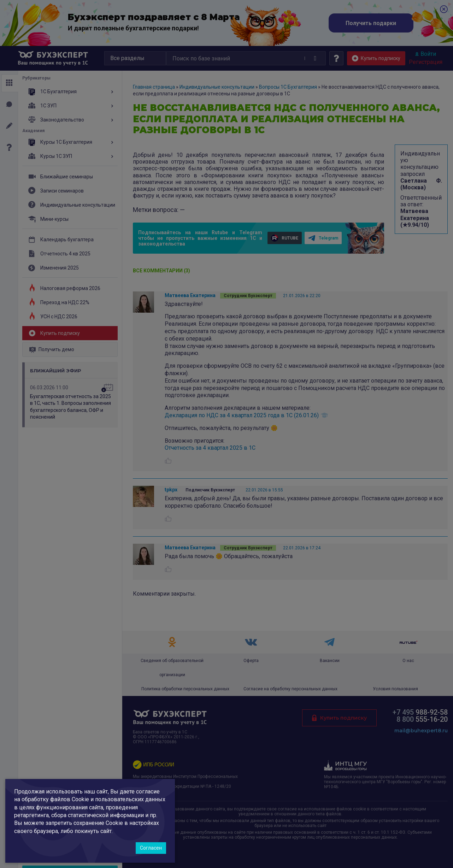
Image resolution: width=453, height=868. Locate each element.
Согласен (151, 848)
